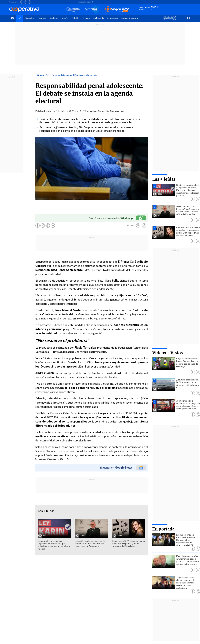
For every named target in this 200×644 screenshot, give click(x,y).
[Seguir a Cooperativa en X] (26, 2)
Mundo (65, 18)
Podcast (86, 18)
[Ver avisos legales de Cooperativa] (166, 21)
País (19, 18)
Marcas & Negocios (130, 18)
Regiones (54, 18)
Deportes (42, 18)
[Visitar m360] (170, 21)
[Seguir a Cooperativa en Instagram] (30, 2)
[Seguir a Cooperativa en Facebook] (22, 2)
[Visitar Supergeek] (174, 21)
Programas (113, 18)
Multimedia (99, 18)
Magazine (30, 18)
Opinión (75, 18)
